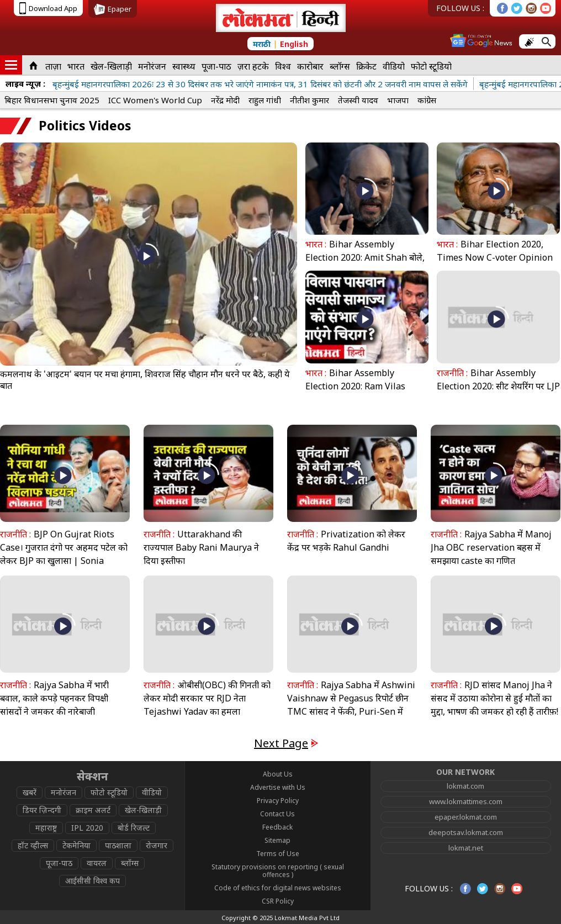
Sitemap (277, 840)
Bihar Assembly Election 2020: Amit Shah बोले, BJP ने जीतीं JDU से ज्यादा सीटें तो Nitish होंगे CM (365, 264)
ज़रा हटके (253, 66)
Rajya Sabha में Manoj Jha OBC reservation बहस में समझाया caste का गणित (491, 547)
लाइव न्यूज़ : (25, 83)
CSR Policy (278, 901)
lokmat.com (465, 786)
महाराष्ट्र (46, 828)
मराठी (262, 44)
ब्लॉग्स (340, 66)
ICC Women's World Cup (155, 100)
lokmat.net (466, 848)
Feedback (277, 827)
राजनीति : (452, 373)
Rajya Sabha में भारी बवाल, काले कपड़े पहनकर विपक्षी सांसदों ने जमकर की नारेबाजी (54, 698)
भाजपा (398, 100)
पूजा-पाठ (216, 66)
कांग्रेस (427, 100)
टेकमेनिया (76, 845)
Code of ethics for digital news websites (278, 888)
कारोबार (310, 66)
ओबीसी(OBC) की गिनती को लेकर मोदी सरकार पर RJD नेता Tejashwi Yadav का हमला (207, 698)
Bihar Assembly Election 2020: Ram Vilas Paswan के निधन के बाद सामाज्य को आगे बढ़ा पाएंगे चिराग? (362, 393)
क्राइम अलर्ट (93, 810)
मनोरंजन (152, 66)
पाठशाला (118, 845)
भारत (76, 66)
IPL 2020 (87, 828)
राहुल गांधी (265, 100)
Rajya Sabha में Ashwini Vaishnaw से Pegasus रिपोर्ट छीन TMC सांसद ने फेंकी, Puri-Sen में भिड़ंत (351, 705)
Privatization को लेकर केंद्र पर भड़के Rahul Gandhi (346, 541)
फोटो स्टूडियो (431, 66)
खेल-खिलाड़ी (111, 66)
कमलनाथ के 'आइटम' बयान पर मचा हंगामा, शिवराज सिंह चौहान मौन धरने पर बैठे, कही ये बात (145, 380)
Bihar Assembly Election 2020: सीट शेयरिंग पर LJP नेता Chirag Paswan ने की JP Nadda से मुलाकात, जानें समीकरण (498, 393)
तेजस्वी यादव (358, 100)
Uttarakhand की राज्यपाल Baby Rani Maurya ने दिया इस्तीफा (201, 547)
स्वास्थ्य (184, 66)
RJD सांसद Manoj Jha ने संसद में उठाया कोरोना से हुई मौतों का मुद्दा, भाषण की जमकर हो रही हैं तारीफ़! (494, 698)
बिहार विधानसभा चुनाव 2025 (52, 100)
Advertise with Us (278, 787)
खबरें (30, 792)
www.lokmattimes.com (466, 801)
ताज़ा (53, 66)
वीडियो (394, 66)
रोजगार (157, 845)
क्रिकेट (366, 66)
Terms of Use (278, 854)
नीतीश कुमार (309, 100)
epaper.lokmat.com (466, 817)
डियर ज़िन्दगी (42, 810)
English (294, 44)
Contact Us (277, 814)
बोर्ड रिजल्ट (134, 828)
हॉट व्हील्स (33, 845)
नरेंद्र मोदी (225, 100)
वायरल (97, 863)
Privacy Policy (278, 801)
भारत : (316, 244)
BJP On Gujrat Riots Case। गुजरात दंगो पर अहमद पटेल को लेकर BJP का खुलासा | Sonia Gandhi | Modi (64, 554)
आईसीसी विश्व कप (92, 881)
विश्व (283, 66)
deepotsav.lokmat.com (466, 832)
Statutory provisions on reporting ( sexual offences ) (278, 871)
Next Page (281, 743)
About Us (278, 774)
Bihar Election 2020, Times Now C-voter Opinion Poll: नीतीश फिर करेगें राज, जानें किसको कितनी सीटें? (495, 264)
